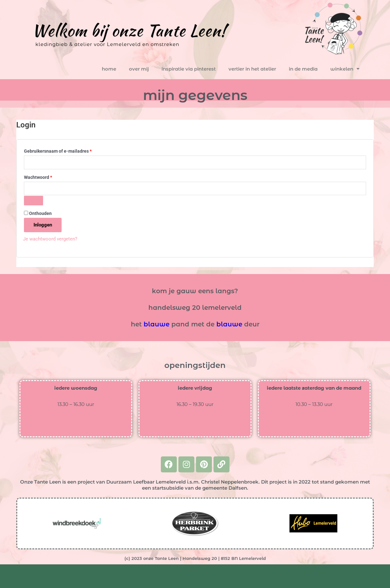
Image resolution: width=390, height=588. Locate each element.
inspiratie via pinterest (189, 69)
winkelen (345, 69)
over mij (139, 69)
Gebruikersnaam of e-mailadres (65, 150)
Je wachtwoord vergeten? (50, 239)
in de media (303, 69)
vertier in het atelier (252, 69)
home (109, 69)
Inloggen (43, 225)
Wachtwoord (45, 176)
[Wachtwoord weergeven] (34, 201)
